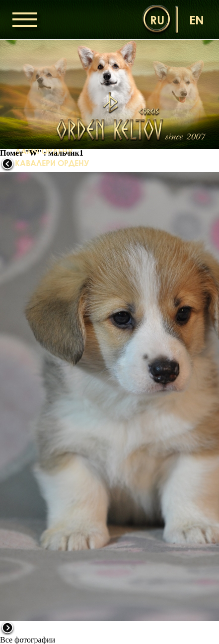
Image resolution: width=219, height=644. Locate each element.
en (197, 20)
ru (157, 20)
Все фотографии (28, 640)
